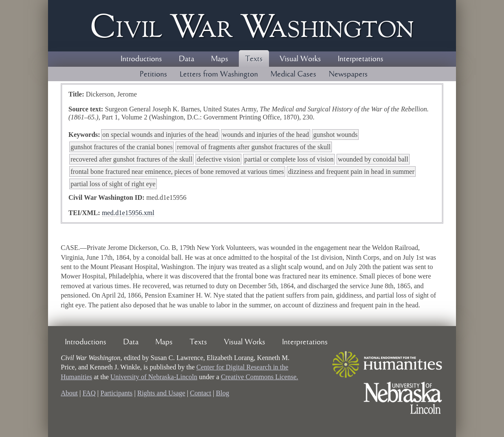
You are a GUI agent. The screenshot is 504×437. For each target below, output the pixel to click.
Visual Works (300, 59)
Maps (220, 59)
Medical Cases (293, 74)
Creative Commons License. (260, 377)
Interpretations (361, 59)
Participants (116, 393)
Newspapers (348, 74)
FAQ (89, 393)
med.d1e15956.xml (128, 213)
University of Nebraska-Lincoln (154, 377)
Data (187, 59)
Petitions (153, 74)
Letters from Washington (219, 74)
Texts (254, 59)
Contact (201, 393)
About (69, 393)
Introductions (141, 59)
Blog (222, 393)
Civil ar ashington (252, 26)
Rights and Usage (161, 393)
